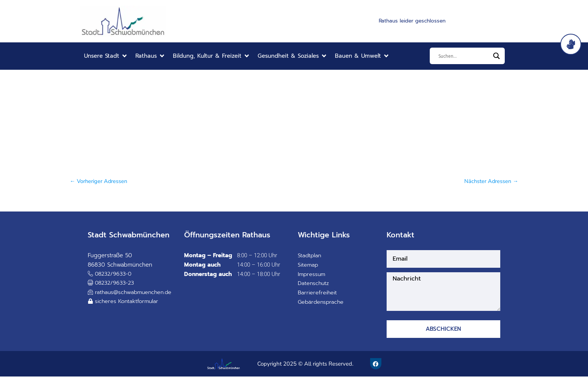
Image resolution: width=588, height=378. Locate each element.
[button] (106, 56)
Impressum (312, 274)
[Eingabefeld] (464, 56)
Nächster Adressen (491, 181)
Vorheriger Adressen (99, 181)
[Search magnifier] (496, 56)
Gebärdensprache (322, 302)
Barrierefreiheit (318, 293)
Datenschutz (314, 283)
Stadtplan (310, 256)
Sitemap (308, 265)
